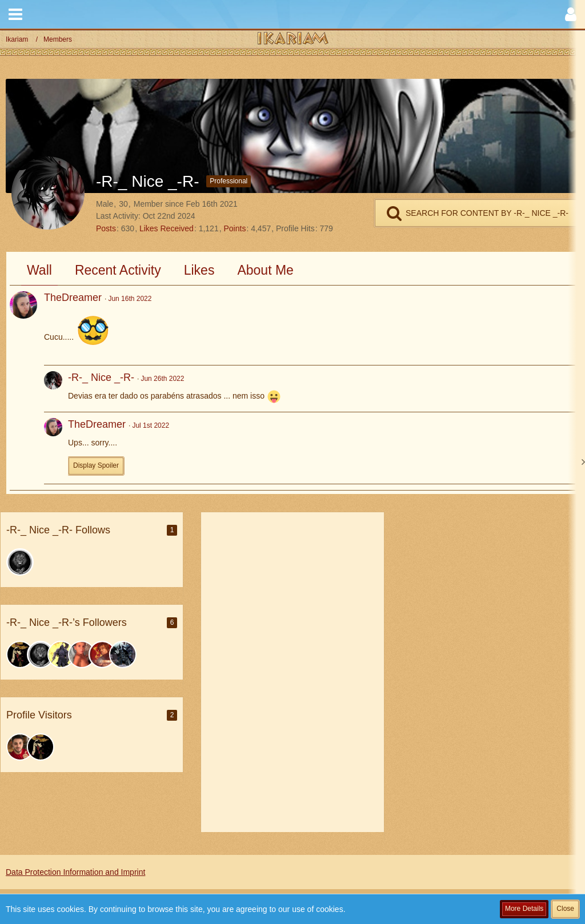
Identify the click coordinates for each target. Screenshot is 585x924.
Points (235, 228)
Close (565, 909)
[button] (15, 14)
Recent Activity (118, 270)
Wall (39, 270)
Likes (199, 270)
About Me (265, 270)
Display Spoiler (96, 465)
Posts (106, 228)
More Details (524, 909)
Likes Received (167, 228)
